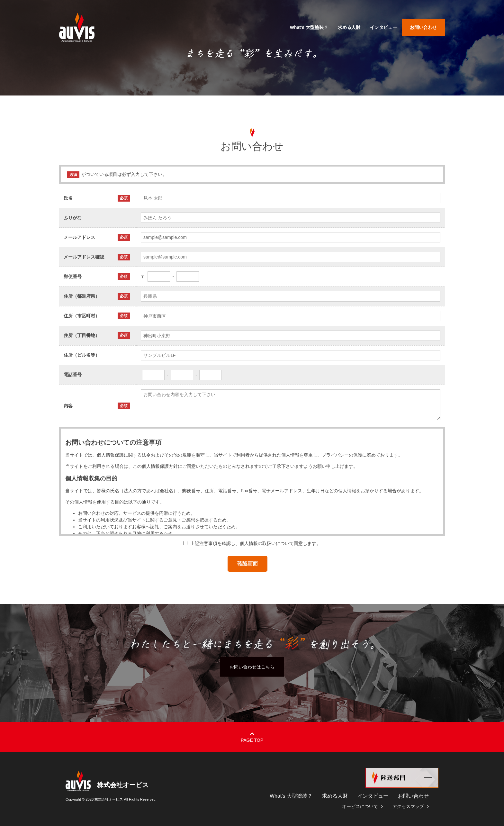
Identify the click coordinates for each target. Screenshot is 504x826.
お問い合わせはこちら (252, 667)
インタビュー (373, 796)
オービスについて (360, 806)
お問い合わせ (413, 796)
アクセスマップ (408, 806)
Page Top (252, 740)
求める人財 (335, 796)
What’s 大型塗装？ (291, 796)
